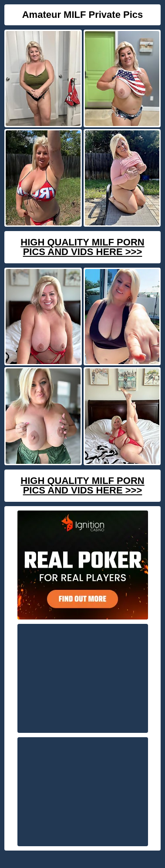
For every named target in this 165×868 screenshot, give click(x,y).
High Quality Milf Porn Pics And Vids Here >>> (82, 247)
